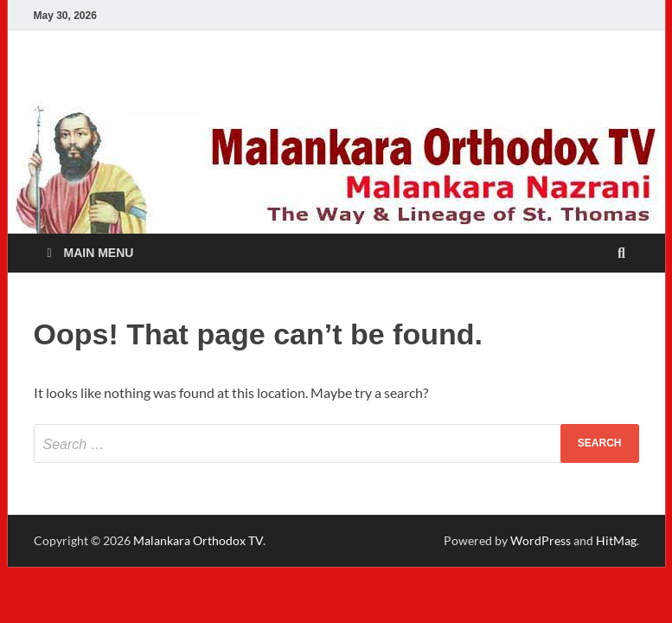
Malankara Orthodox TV (198, 540)
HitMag (616, 540)
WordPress (541, 540)
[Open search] (622, 254)
